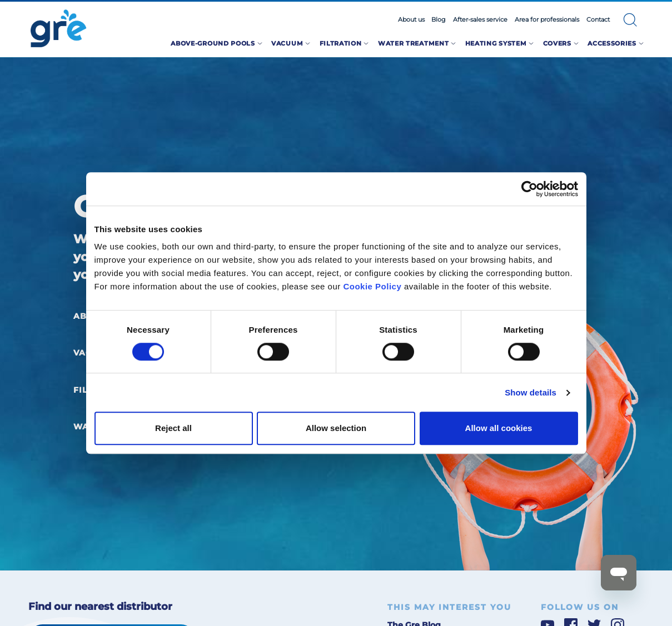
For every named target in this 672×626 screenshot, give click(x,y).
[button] (630, 20)
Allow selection (336, 429)
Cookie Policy (372, 286)
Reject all (173, 429)
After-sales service (480, 19)
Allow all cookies (499, 429)
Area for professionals (547, 19)
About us (411, 19)
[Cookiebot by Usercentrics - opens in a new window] (529, 189)
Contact (598, 19)
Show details (531, 392)
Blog (439, 19)
